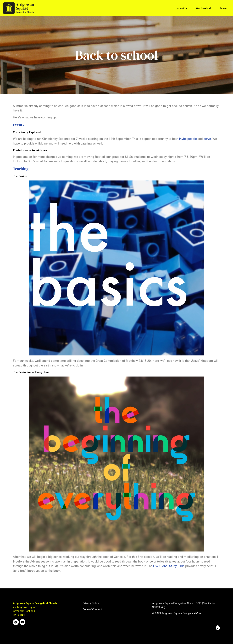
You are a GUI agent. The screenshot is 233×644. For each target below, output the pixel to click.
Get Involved (203, 8)
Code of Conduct (92, 609)
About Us (182, 8)
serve (207, 139)
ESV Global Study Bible (169, 566)
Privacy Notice (91, 603)
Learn (223, 8)
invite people (188, 139)
